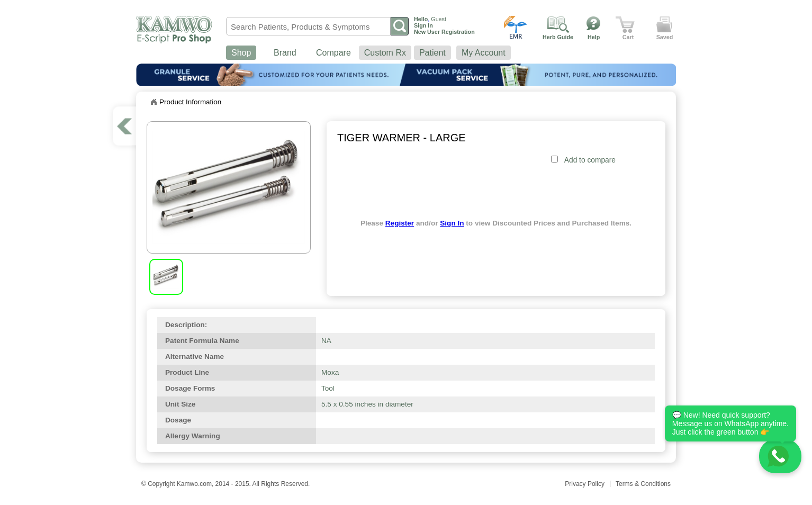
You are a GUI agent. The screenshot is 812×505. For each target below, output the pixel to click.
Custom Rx (385, 53)
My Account (484, 53)
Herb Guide (558, 37)
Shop (241, 53)
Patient (432, 53)
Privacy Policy (585, 484)
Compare (333, 53)
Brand (285, 53)
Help (594, 37)
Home (154, 102)
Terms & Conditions (643, 484)
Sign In (452, 223)
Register (400, 223)
